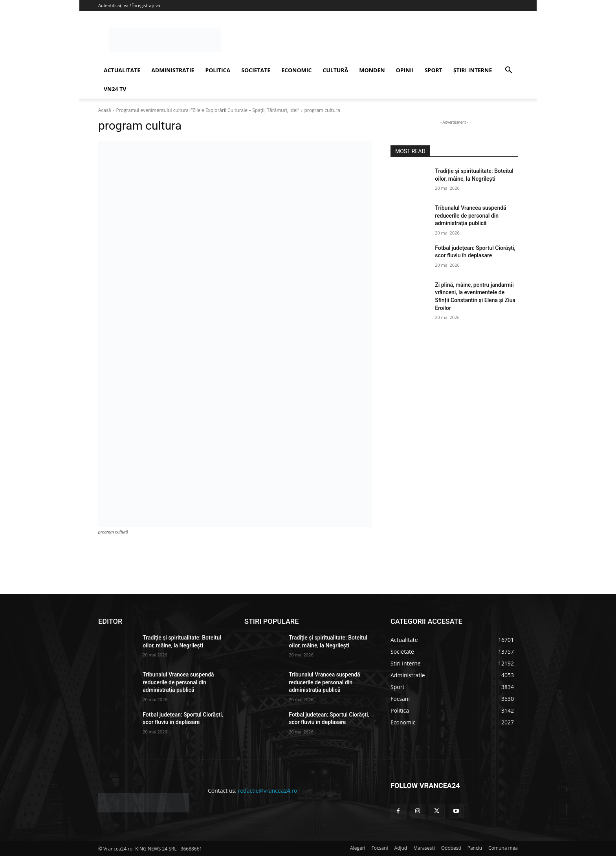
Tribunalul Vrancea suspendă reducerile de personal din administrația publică (470, 215)
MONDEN (372, 70)
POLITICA (218, 70)
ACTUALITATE (122, 70)
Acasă (104, 110)
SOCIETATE (256, 70)
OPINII (405, 70)
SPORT (434, 70)
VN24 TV (115, 89)
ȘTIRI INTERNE (473, 70)
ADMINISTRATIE (173, 70)
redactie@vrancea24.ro (268, 791)
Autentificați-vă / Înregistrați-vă (129, 5)
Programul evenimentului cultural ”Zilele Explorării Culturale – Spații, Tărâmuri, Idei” (207, 110)
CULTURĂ (335, 70)
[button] (508, 71)
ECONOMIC (296, 70)
